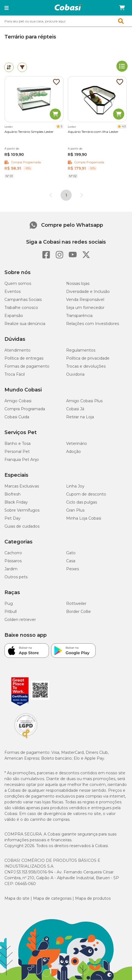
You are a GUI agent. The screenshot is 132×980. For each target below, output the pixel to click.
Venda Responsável (85, 300)
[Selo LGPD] (26, 739)
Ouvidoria (75, 374)
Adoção (74, 452)
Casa (71, 561)
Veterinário (77, 443)
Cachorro (13, 553)
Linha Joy (75, 486)
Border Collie (79, 612)
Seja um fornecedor (85, 308)
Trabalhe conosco (21, 308)
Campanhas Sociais (23, 300)
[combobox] (66, 21)
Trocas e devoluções (86, 366)
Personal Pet (17, 452)
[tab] (9, 67)
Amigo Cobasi (18, 401)
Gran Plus (75, 510)
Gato (71, 553)
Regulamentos (81, 350)
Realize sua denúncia (25, 324)
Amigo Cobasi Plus (84, 401)
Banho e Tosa (18, 443)
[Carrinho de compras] (122, 8)
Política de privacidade (88, 358)
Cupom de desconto (86, 494)
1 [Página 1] (66, 195)
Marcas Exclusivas (22, 486)
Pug (9, 604)
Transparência (79, 316)
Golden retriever (20, 620)
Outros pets (16, 577)
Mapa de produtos (93, 898)
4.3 (124, 126)
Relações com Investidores (93, 324)
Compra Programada (25, 409)
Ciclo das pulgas (82, 502)
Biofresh (13, 494)
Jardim (11, 569)
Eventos (13, 292)
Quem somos (18, 283)
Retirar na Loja (80, 417)
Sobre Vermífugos (22, 510)
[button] (7, 8)
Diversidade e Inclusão (88, 292)
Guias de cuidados (22, 526)
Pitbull (11, 612)
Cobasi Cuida (17, 417)
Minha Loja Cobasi (84, 518)
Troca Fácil (15, 374)
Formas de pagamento (27, 366)
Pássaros (13, 561)
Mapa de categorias (52, 898)
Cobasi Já (75, 409)
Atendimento (18, 350)
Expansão (14, 316)
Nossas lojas (78, 283)
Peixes (73, 569)
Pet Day (13, 518)
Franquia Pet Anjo (22, 460)
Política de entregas (24, 358)
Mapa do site (17, 898)
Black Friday (16, 502)
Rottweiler (76, 604)
